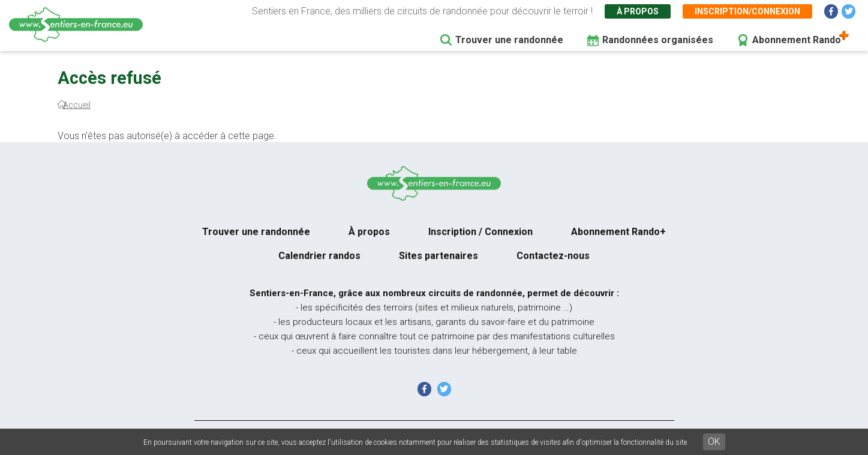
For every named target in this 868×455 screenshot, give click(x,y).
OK (714, 442)
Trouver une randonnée (509, 40)
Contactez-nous (553, 256)
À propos (638, 11)
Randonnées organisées (658, 40)
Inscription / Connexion (480, 232)
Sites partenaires (438, 256)
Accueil (77, 105)
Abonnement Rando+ (618, 232)
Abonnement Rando (797, 40)
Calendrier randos (319, 256)
